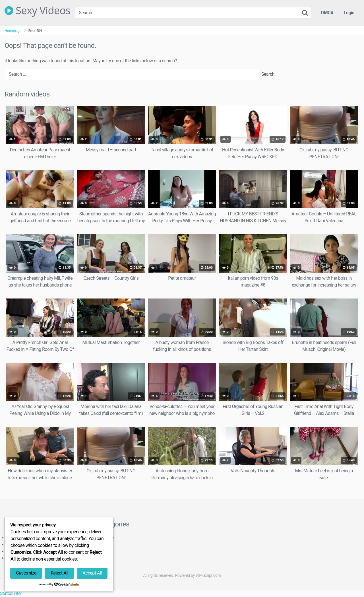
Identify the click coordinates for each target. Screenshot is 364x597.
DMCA (327, 13)
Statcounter (11, 593)
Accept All (92, 573)
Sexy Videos (38, 11)
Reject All (59, 573)
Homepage (13, 31)
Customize (26, 573)
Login (349, 13)
